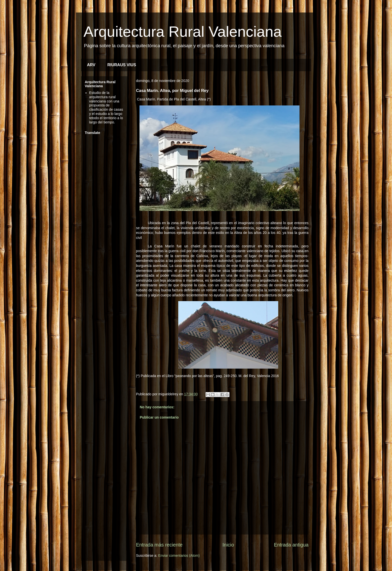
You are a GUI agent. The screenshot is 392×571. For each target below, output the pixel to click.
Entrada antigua (291, 545)
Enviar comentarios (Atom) (179, 556)
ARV (91, 65)
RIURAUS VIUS (122, 65)
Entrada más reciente (159, 545)
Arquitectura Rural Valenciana (183, 32)
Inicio (228, 545)
